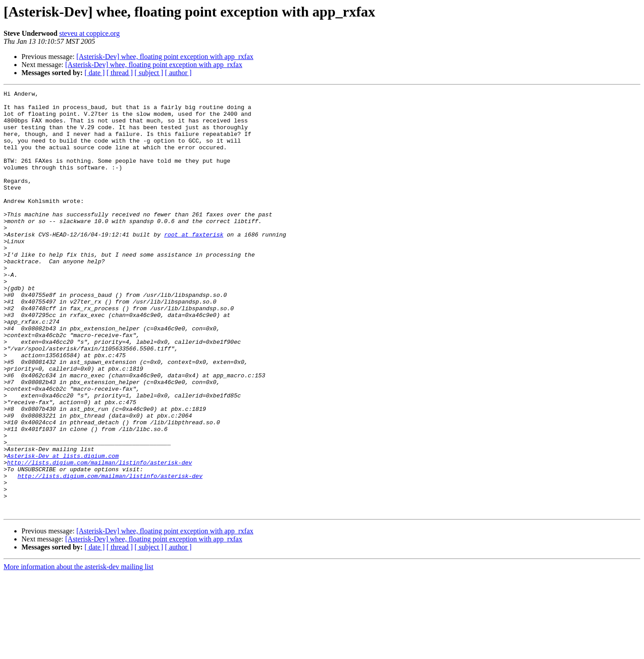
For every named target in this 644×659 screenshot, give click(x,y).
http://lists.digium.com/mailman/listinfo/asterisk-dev (100, 537)
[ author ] (178, 73)
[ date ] (95, 73)
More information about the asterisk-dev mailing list (78, 651)
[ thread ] (120, 73)
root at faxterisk (194, 264)
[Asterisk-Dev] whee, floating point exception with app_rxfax (165, 57)
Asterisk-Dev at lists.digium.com (63, 529)
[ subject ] (149, 73)
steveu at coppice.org (89, 33)
